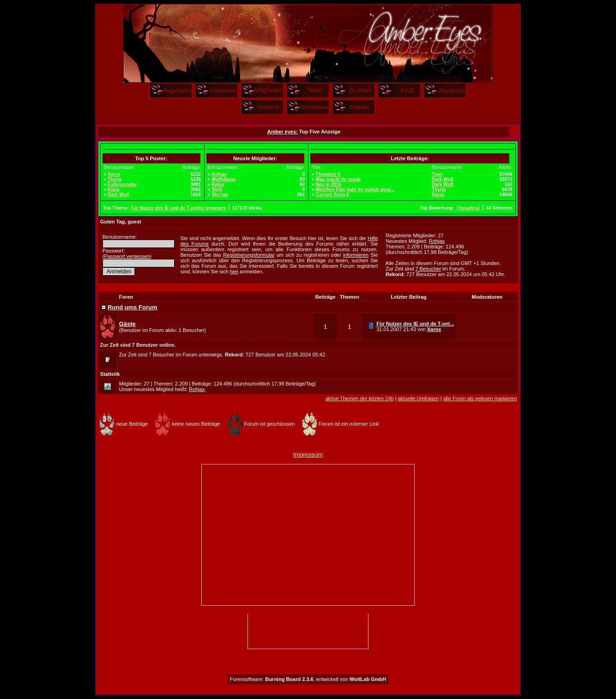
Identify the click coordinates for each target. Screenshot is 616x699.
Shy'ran (220, 195)
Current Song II (332, 195)
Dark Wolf (118, 195)
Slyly (217, 190)
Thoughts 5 (328, 174)
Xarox (114, 174)
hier (234, 271)
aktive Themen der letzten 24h (360, 398)
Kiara (113, 190)
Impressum (308, 455)
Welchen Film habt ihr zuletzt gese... (355, 190)
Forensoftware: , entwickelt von (308, 679)
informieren (356, 255)
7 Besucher (428, 269)
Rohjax (219, 174)
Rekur (218, 184)
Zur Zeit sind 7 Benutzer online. (138, 345)
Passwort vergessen (127, 256)
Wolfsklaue (224, 179)
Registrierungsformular (249, 255)
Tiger (437, 174)
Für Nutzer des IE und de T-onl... (415, 324)
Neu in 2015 (328, 184)
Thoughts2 (468, 208)
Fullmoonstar (122, 184)
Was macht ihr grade (338, 179)
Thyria (115, 179)
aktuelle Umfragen (418, 398)
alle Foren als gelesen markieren (480, 398)
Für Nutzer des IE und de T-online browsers (178, 208)
